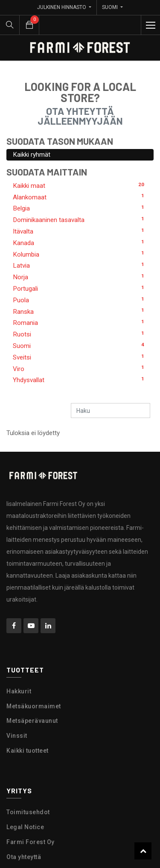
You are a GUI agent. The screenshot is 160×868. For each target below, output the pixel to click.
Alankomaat (80, 197)
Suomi (80, 345)
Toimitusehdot (28, 812)
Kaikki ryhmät (32, 155)
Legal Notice (25, 827)
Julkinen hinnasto (62, 7)
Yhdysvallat (80, 380)
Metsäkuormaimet (34, 706)
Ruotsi (80, 334)
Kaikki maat (80, 185)
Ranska (80, 311)
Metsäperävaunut (32, 721)
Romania (80, 322)
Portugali (80, 288)
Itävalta (80, 231)
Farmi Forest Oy (31, 842)
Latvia (80, 265)
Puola (80, 300)
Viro (80, 368)
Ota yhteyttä (24, 857)
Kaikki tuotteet (28, 751)
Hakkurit (19, 691)
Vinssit (17, 736)
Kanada (80, 243)
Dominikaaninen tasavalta (80, 219)
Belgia (80, 208)
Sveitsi (80, 357)
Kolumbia (80, 254)
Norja (80, 277)
